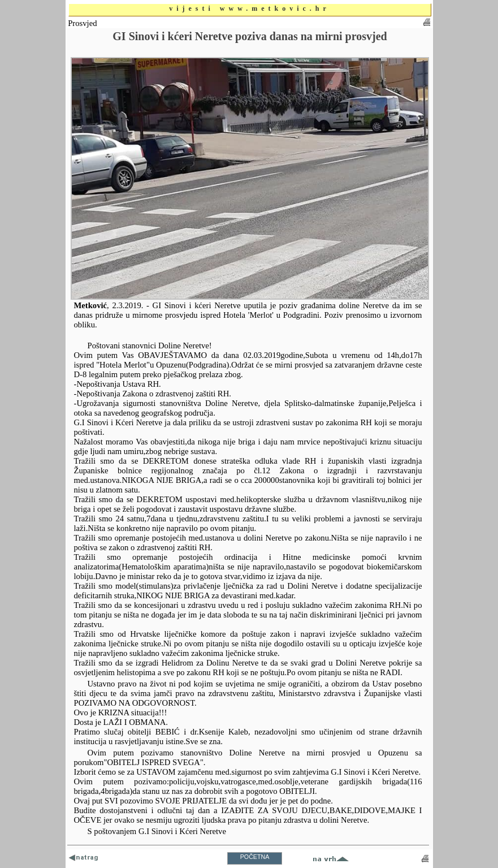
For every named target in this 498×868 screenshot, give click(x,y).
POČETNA (255, 857)
